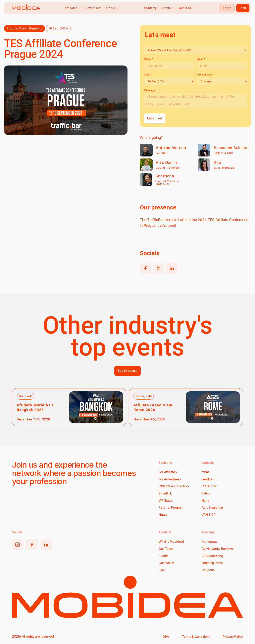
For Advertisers (170, 479)
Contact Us (166, 563)
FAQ (162, 570)
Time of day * (205, 75)
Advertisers (94, 8)
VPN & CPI (209, 515)
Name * (148, 59)
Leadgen (208, 479)
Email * (201, 59)
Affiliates (73, 8)
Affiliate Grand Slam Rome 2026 (153, 407)
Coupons (208, 570)
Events (168, 8)
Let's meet (155, 118)
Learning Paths (212, 563)
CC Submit (209, 486)
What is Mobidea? (172, 541)
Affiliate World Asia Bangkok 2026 (35, 407)
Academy (150, 8)
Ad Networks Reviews (217, 549)
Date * (148, 75)
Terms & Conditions (196, 637)
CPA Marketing (212, 556)
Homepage (209, 541)
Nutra (205, 500)
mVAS (206, 472)
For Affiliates (168, 472)
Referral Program (171, 507)
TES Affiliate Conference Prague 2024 (60, 49)
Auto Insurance (212, 507)
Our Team (166, 549)
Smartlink (165, 493)
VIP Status (166, 500)
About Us (187, 8)
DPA (166, 637)
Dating (206, 493)
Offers (112, 8)
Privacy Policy (233, 637)
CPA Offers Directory (174, 486)
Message (149, 90)
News (163, 515)
